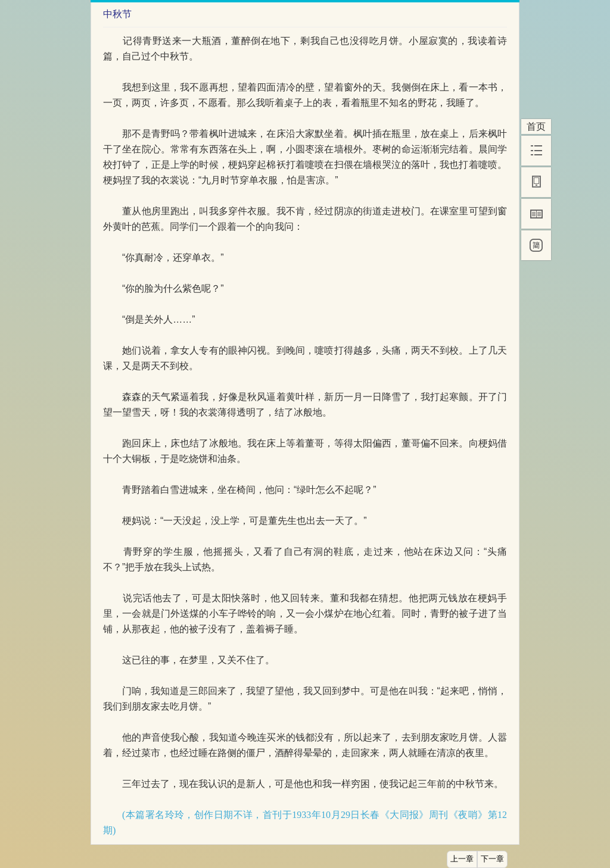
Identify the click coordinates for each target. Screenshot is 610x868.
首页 (536, 127)
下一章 (492, 859)
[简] (536, 245)
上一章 (462, 859)
